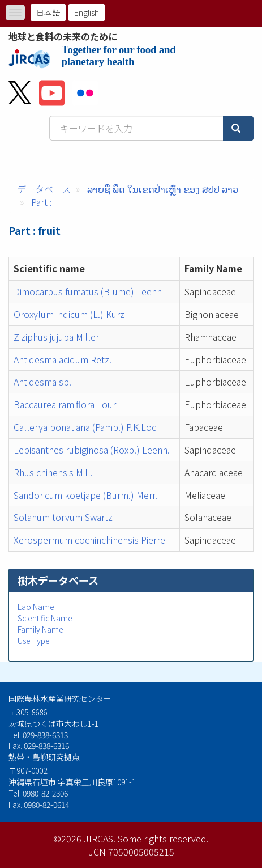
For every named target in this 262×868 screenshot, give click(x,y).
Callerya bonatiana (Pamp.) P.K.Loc (85, 427)
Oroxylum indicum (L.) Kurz (69, 314)
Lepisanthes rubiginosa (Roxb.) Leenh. (92, 450)
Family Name (40, 629)
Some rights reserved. (163, 839)
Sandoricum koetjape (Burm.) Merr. (85, 495)
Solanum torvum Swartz (63, 517)
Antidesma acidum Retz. (63, 359)
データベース (44, 189)
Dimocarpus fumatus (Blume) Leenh (88, 291)
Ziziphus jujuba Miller (56, 337)
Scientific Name (45, 618)
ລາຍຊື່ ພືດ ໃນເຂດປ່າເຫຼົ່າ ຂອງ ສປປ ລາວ (163, 189)
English (87, 12)
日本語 (48, 12)
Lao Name (36, 607)
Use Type (34, 641)
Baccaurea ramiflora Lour (65, 404)
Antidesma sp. (42, 382)
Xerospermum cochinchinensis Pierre (89, 540)
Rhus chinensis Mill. (53, 472)
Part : (42, 202)
